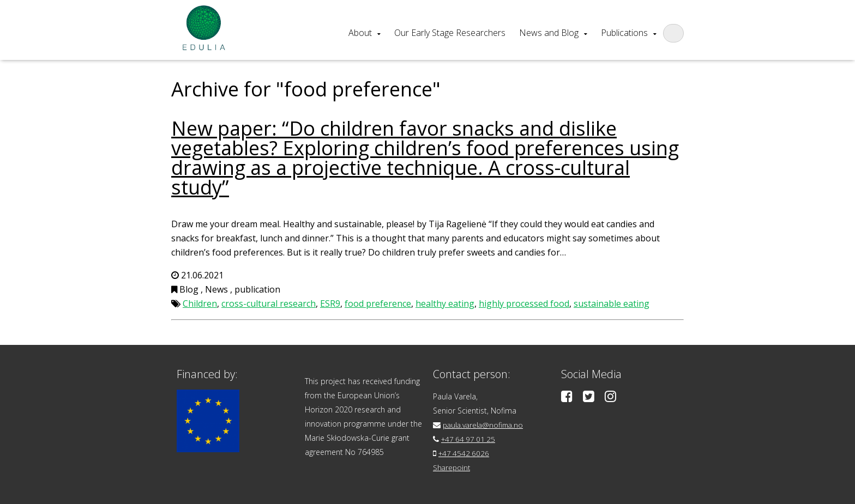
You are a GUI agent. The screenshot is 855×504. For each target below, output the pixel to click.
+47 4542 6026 (465, 453)
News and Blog (549, 33)
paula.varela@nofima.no (485, 425)
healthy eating (445, 303)
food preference (378, 303)
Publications (624, 33)
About (360, 33)
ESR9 (330, 303)
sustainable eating (612, 303)
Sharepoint (452, 467)
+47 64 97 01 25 (470, 439)
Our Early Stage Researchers (450, 33)
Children (200, 303)
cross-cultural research (269, 303)
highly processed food (524, 303)
